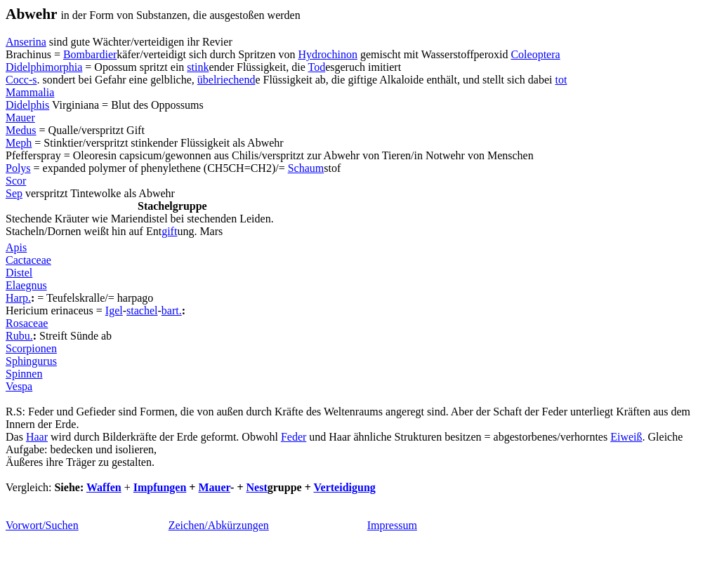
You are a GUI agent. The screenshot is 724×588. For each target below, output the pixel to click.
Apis (16, 247)
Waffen (104, 487)
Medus (21, 130)
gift (169, 231)
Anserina (26, 42)
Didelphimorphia (44, 67)
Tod (316, 67)
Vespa (19, 386)
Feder (294, 437)
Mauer (20, 118)
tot (561, 80)
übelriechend (226, 80)
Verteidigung (344, 487)
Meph (19, 143)
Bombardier (90, 54)
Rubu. (19, 336)
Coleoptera (535, 54)
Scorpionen (31, 348)
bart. (172, 310)
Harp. (18, 298)
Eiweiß (626, 437)
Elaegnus (26, 285)
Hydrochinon (327, 54)
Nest (257, 487)
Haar (37, 437)
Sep (14, 193)
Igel (114, 310)
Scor (16, 181)
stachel (142, 310)
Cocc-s (21, 80)
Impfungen (160, 487)
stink (198, 67)
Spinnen (24, 374)
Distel (19, 273)
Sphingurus (31, 361)
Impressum (392, 525)
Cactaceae (28, 260)
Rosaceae (27, 323)
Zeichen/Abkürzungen (219, 525)
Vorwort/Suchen (42, 525)
